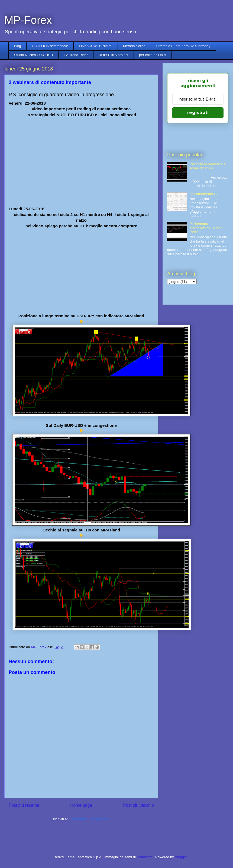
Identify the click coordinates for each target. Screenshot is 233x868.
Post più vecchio (138, 805)
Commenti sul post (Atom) (89, 819)
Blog (18, 46)
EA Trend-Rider (76, 55)
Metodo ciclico (134, 46)
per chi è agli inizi (153, 55)
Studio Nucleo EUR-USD (34, 55)
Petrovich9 (145, 857)
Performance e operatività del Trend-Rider (206, 228)
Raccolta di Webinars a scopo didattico (207, 166)
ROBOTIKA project (113, 55)
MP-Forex (28, 20)
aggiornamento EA (204, 194)
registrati (198, 113)
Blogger (181, 857)
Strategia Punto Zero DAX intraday (183, 46)
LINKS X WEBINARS (96, 46)
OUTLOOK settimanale (50, 46)
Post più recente (24, 805)
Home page (81, 805)
